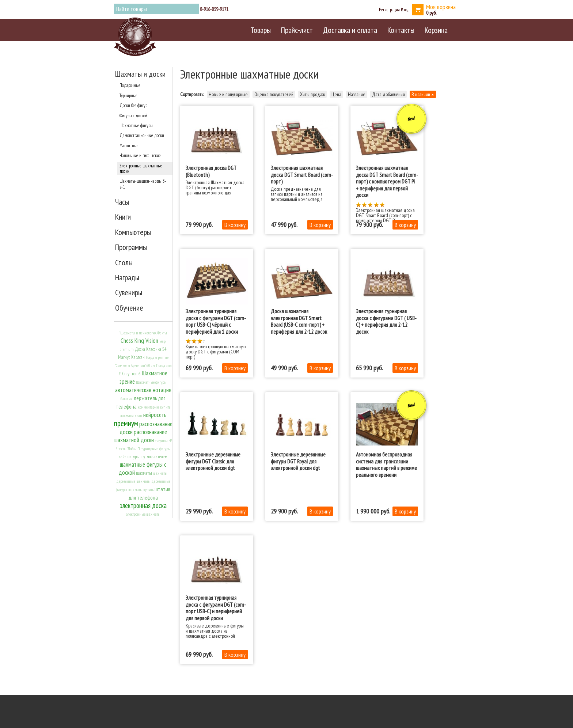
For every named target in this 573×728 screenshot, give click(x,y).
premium (127, 349)
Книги (123, 217)
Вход (405, 10)
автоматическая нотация (143, 390)
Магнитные (129, 145)
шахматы (144, 473)
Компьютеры (133, 232)
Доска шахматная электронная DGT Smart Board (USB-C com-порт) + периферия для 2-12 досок (299, 321)
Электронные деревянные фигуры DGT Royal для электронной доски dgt (298, 461)
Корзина (436, 30)
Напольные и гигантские (140, 155)
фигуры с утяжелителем (147, 457)
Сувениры (129, 292)
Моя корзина (441, 7)
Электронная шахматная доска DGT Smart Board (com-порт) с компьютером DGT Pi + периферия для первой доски (387, 181)
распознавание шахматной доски (141, 436)
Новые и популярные (228, 94)
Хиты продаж (312, 94)
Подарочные (130, 85)
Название (357, 94)
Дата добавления (388, 94)
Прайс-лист (297, 30)
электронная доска (143, 505)
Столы (124, 262)
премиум (126, 423)
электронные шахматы (143, 514)
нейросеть (155, 415)
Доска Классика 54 (151, 349)
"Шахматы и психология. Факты (143, 333)
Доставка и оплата (350, 30)
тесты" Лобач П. (130, 449)
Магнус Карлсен (131, 357)
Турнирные (128, 95)
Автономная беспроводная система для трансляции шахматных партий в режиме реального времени (386, 464)
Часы (122, 202)
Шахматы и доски (140, 74)
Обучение (129, 308)
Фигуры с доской (133, 115)
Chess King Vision (139, 341)
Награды (127, 277)
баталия (126, 399)
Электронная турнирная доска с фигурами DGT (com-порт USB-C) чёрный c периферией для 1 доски (216, 321)
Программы (131, 247)
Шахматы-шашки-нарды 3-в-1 (143, 184)
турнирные (150, 449)
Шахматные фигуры (136, 125)
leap (162, 341)
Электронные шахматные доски (141, 168)
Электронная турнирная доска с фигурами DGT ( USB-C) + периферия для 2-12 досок (386, 321)
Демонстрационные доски (142, 135)
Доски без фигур (133, 105)
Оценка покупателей (274, 94)
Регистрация (389, 10)
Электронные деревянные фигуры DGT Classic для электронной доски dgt (213, 461)
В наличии (423, 94)
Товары (261, 30)
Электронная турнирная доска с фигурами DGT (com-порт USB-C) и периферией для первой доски (216, 608)
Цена (336, 94)
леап (138, 416)
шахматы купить (141, 490)
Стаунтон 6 (131, 374)
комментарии (148, 407)
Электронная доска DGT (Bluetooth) (211, 171)
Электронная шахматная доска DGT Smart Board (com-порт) (302, 175)
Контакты (401, 30)
